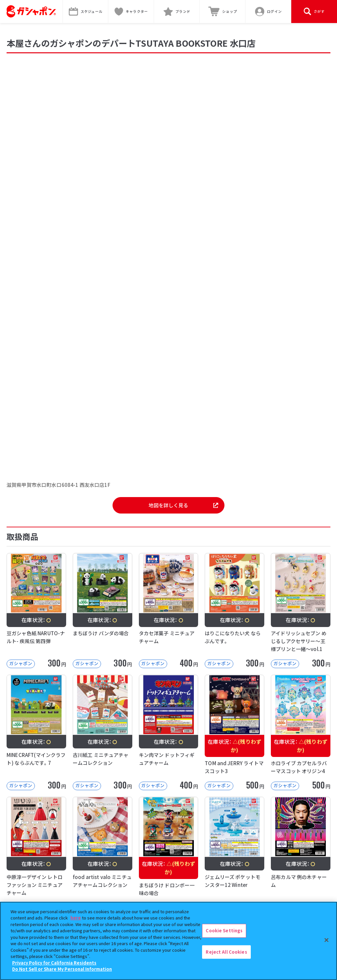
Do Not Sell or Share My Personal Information (62, 969)
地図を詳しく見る (183, 505)
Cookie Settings (224, 930)
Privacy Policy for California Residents (54, 963)
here (76, 918)
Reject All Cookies (226, 952)
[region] (168, 941)
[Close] (326, 940)
